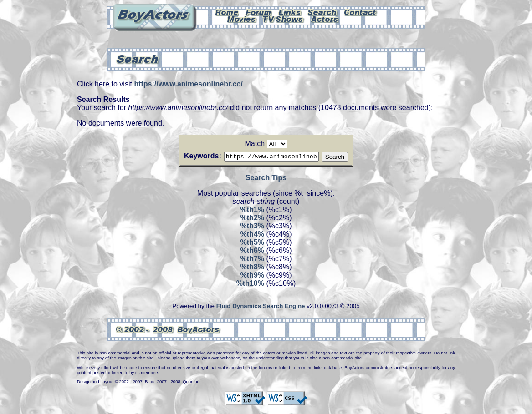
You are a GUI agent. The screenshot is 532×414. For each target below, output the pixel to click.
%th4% (252, 235)
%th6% (252, 252)
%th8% (252, 268)
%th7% (252, 260)
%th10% (250, 285)
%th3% (252, 227)
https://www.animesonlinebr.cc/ (188, 84)
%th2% (252, 219)
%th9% (252, 276)
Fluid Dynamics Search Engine (261, 307)
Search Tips (266, 179)
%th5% (252, 244)
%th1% (252, 211)
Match (255, 144)
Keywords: (192, 156)
